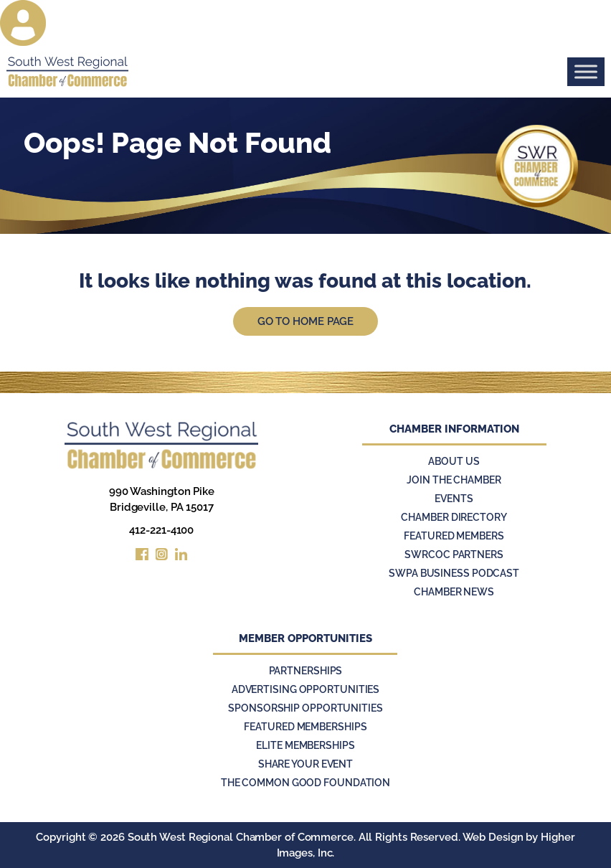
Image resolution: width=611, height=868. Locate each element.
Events (454, 499)
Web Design (493, 837)
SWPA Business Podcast (454, 573)
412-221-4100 (161, 530)
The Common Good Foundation (305, 783)
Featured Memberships (305, 727)
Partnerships (306, 671)
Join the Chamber (454, 480)
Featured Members (454, 536)
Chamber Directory (454, 517)
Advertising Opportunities (306, 689)
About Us (454, 461)
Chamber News (454, 592)
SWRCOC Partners (454, 555)
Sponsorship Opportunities (305, 708)
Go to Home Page (306, 321)
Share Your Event (305, 764)
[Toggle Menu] (586, 71)
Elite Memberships (305, 745)
